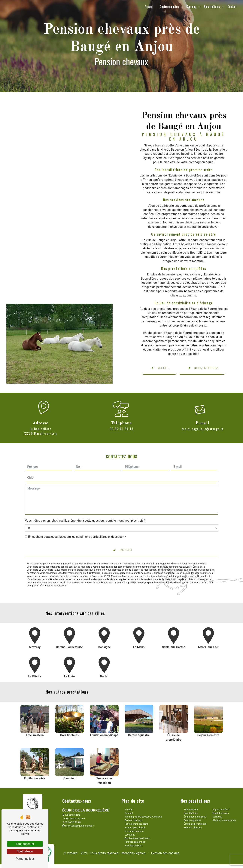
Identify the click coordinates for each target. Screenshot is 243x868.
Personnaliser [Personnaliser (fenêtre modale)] (25, 859)
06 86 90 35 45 (71, 822)
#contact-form (202, 368)
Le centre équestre (134, 831)
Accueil (149, 7)
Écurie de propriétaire (195, 824)
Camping (191, 7)
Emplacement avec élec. (138, 838)
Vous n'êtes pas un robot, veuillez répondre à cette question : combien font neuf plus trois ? (85, 503)
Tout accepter (25, 844)
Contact (232, 7)
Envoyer (125, 532)
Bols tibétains (212, 7)
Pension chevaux (134, 820)
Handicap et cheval (135, 828)
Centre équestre (169, 7)
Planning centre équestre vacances (143, 817)
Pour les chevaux (134, 846)
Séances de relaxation (224, 820)
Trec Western (191, 810)
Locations (130, 835)
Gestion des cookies (165, 853)
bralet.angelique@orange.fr (78, 826)
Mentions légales (134, 853)
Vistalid (73, 853)
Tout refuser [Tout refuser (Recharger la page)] (25, 851)
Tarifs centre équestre (136, 824)
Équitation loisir (221, 813)
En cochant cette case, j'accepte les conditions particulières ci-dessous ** (77, 519)
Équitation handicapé (195, 817)
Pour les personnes (135, 842)
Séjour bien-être (221, 810)
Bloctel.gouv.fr (181, 565)
